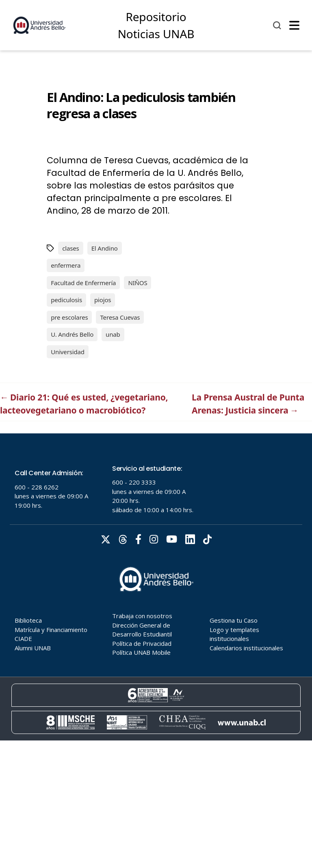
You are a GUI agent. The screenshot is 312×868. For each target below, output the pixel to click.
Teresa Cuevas (120, 317)
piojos (103, 300)
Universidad (68, 352)
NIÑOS (138, 283)
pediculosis (66, 300)
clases (70, 248)
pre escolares (69, 317)
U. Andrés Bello (72, 334)
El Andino (105, 248)
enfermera (66, 265)
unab (113, 334)
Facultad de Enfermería (83, 283)
